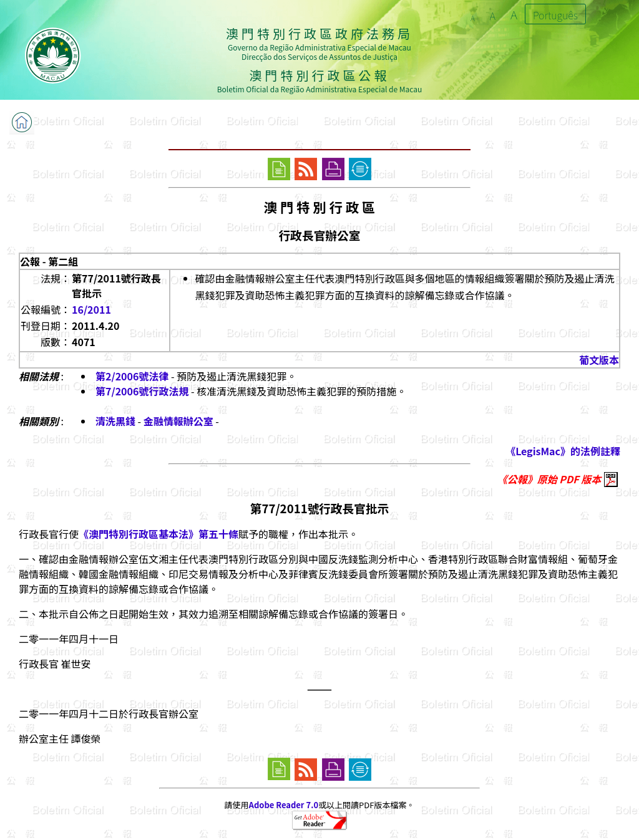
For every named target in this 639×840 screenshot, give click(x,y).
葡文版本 (599, 360)
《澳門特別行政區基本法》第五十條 (159, 534)
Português (555, 15)
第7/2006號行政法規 (142, 391)
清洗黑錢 (115, 421)
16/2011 (91, 309)
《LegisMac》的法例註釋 (563, 451)
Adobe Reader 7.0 (284, 805)
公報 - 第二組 (49, 261)
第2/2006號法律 (132, 376)
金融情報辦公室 (178, 421)
